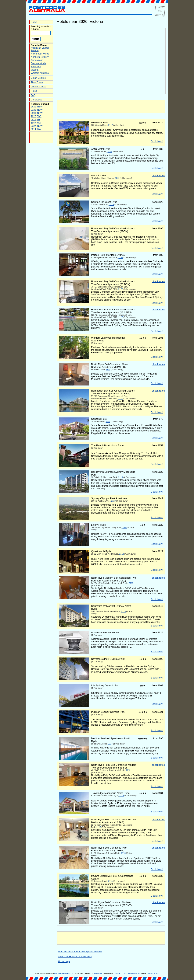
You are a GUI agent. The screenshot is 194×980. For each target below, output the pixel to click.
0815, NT (36, 120)
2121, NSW (37, 110)
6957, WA (36, 123)
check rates (158, 175)
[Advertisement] (111, 107)
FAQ (33, 95)
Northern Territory (40, 57)
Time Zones (37, 82)
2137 (121, 257)
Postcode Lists (38, 87)
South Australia (39, 63)
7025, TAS (36, 116)
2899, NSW (37, 113)
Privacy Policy (153, 973)
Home (34, 22)
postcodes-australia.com (64, 973)
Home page (64, 961)
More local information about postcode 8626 (80, 952)
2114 (112, 204)
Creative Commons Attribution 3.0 (127, 973)
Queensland (37, 60)
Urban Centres (38, 78)
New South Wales (40, 54)
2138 (117, 178)
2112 (110, 125)
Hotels (34, 91)
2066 (125, 527)
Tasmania (36, 67)
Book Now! (157, 141)
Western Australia (40, 73)
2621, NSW (37, 107)
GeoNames (97, 973)
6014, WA (36, 129)
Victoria (35, 70)
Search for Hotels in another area (75, 957)
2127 (121, 289)
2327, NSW (37, 126)
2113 (108, 370)
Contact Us (36, 100)
